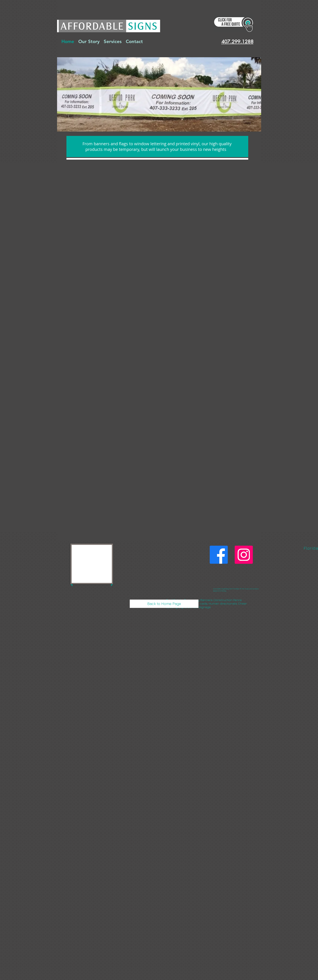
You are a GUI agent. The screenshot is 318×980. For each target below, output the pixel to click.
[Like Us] (219, 555)
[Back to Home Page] (164, 604)
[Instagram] (244, 555)
